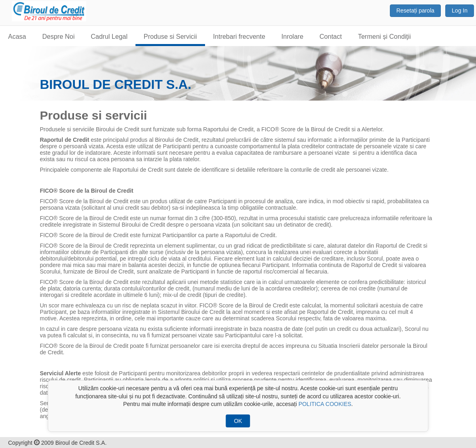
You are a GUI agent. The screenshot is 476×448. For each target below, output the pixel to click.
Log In (460, 11)
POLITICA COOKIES (325, 404)
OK (238, 421)
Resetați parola (415, 11)
